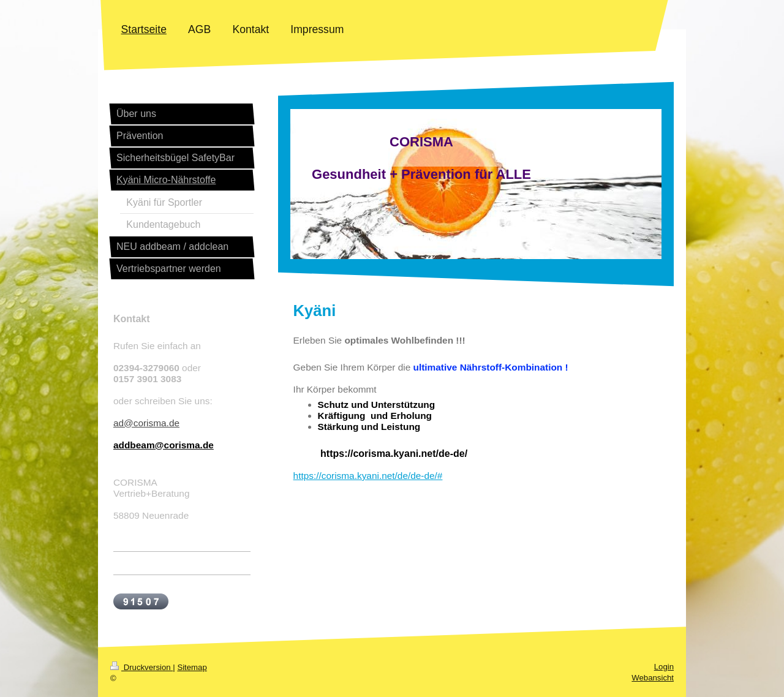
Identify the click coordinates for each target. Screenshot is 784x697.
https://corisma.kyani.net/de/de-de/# (368, 476)
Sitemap (192, 667)
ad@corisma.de (146, 423)
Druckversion (141, 667)
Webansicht (653, 678)
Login (664, 667)
